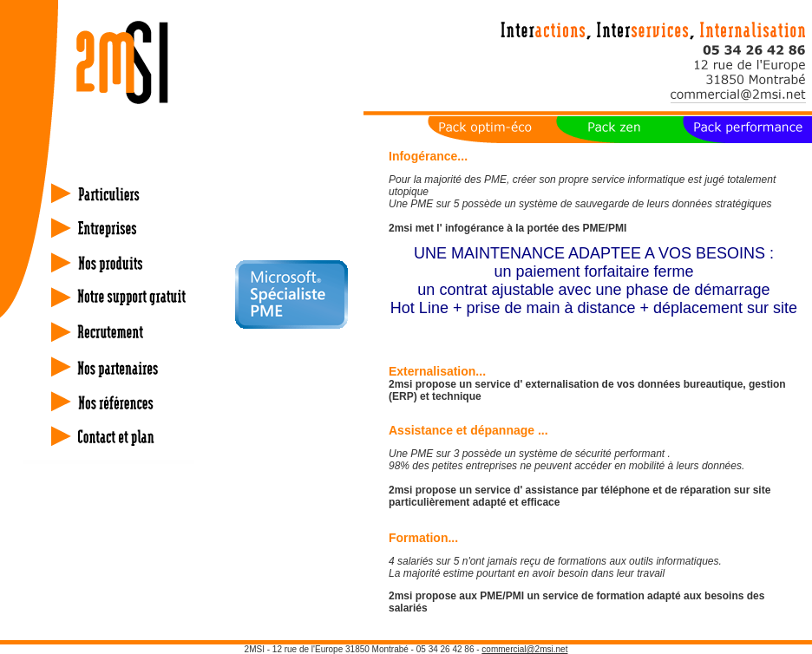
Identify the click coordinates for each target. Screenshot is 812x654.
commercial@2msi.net (524, 649)
